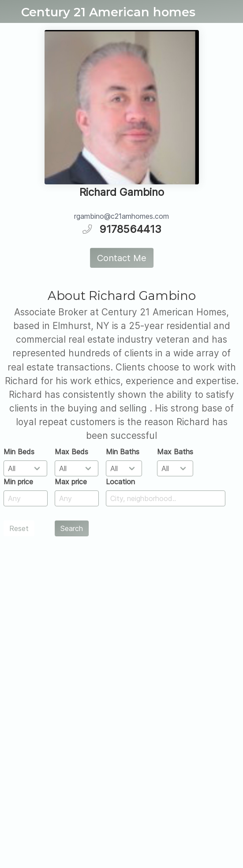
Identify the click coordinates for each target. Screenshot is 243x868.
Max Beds (71, 452)
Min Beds (19, 452)
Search (72, 528)
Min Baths (123, 452)
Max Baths (175, 452)
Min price (18, 482)
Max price (71, 482)
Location (120, 482)
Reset (19, 528)
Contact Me (122, 258)
